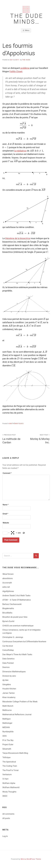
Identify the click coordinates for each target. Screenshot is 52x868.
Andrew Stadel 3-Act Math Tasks (16, 596)
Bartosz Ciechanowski (12, 604)
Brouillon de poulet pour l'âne (15, 617)
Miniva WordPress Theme (31, 859)
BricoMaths (7, 613)
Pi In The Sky (8, 740)
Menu (27, 30)
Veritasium (7, 775)
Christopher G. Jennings (13, 637)
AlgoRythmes (8, 591)
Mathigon (7, 719)
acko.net (6, 587)
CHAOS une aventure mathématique (18, 626)
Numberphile (8, 732)
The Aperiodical (9, 762)
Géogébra (7, 684)
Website (6, 523)
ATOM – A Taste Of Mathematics (17, 600)
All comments (8, 814)
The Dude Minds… (27, 19)
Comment (7, 473)
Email (5, 514)
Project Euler (8, 745)
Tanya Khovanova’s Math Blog (15, 753)
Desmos (6, 667)
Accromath (7, 583)
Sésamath (7, 749)
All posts (6, 818)
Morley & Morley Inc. (39, 439)
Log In (5, 836)
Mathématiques (16, 424)
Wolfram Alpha (9, 783)
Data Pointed (8, 663)
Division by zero (9, 676)
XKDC (5, 796)
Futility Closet (16, 71)
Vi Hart (5, 779)
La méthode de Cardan (13, 439)
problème (25, 68)
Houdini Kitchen (9, 689)
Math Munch (8, 706)
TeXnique (6, 757)
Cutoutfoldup (8, 650)
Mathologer (7, 723)
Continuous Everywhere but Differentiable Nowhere (24, 642)
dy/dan (5, 680)
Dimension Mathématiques (14, 672)
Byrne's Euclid (8, 621)
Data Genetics (8, 659)
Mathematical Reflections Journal (17, 714)
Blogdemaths (8, 608)
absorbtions (8, 578)
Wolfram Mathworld (11, 787)
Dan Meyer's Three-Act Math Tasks (17, 654)
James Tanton (9, 693)
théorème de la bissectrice (18, 238)
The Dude (26, 60)
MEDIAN (6, 727)
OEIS (4, 736)
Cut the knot (8, 646)
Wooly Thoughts (9, 792)
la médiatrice (20, 151)
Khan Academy (9, 697)
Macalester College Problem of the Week (20, 702)
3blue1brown (8, 574)
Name (6, 505)
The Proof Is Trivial (10, 770)
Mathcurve (7, 710)
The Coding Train (10, 766)
